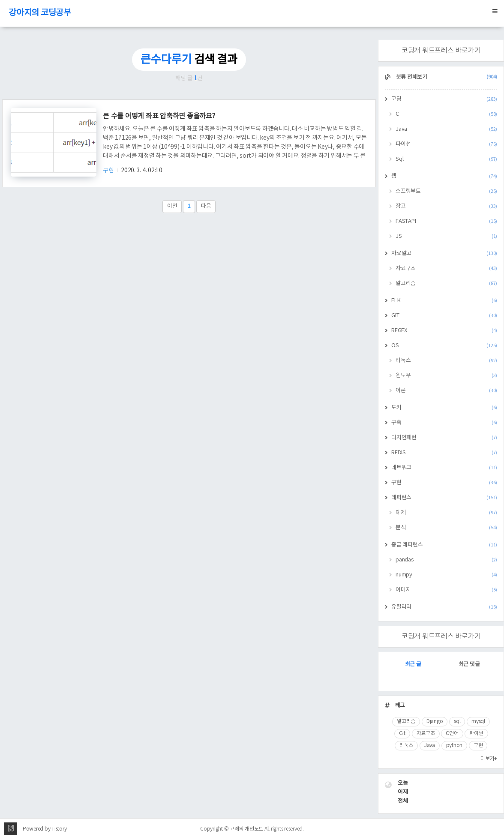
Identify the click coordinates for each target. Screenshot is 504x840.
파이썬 (476, 733)
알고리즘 (446, 283)
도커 (444, 408)
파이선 (446, 144)
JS (446, 236)
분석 (446, 528)
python (454, 745)
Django (435, 721)
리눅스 (446, 361)
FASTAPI (446, 221)
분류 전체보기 (446, 77)
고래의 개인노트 (246, 829)
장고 (446, 206)
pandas (446, 560)
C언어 (452, 733)
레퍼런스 (444, 498)
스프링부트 (446, 191)
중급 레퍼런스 (444, 545)
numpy (446, 575)
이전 (172, 206)
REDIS (444, 453)
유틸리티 (444, 607)
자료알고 (444, 253)
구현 (109, 171)
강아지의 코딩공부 (40, 13)
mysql (478, 721)
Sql (446, 159)
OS (444, 346)
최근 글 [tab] (413, 664)
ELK (444, 301)
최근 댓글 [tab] (469, 664)
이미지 (446, 590)
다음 (206, 206)
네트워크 (444, 468)
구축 (444, 423)
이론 (446, 391)
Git (402, 733)
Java (446, 129)
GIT (444, 316)
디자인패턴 (444, 438)
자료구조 (446, 268)
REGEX (444, 331)
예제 (446, 513)
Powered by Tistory (45, 829)
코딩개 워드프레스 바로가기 (441, 51)
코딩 (444, 99)
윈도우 (446, 376)
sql (457, 721)
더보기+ (489, 759)
